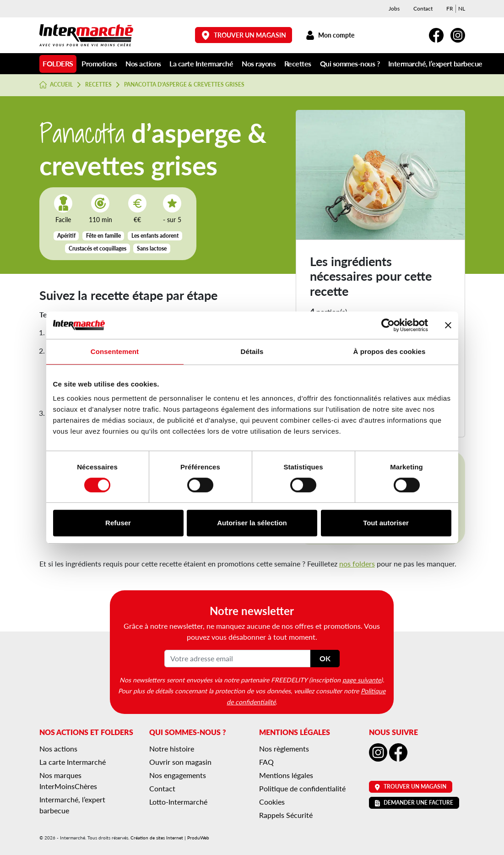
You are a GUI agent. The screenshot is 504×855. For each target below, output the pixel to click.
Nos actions (143, 63)
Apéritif (66, 236)
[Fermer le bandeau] (448, 325)
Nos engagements (178, 775)
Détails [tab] (252, 351)
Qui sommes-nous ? (350, 63)
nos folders (357, 564)
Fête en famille (103, 236)
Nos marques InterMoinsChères (68, 781)
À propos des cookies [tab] (390, 351)
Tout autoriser (386, 523)
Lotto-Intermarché (178, 802)
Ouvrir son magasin (180, 762)
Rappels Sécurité (286, 815)
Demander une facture (414, 803)
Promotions (99, 63)
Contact (423, 8)
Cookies (272, 802)
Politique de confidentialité (302, 788)
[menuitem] (450, 9)
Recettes (298, 63)
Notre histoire (172, 749)
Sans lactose (152, 248)
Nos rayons (259, 63)
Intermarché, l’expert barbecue (435, 63)
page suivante (362, 680)
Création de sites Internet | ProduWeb (170, 838)
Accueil (56, 85)
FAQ (266, 762)
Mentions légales (286, 775)
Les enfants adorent (155, 236)
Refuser (118, 523)
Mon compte (330, 35)
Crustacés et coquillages (98, 248)
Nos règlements (284, 749)
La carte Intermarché (201, 63)
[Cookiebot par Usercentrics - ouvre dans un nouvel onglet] (388, 325)
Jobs (394, 8)
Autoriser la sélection (252, 523)
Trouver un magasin (244, 35)
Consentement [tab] (115, 351)
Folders (58, 63)
